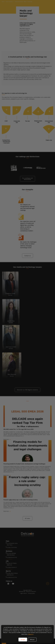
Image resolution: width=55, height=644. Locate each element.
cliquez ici (31, 634)
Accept (23, 640)
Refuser (32, 640)
